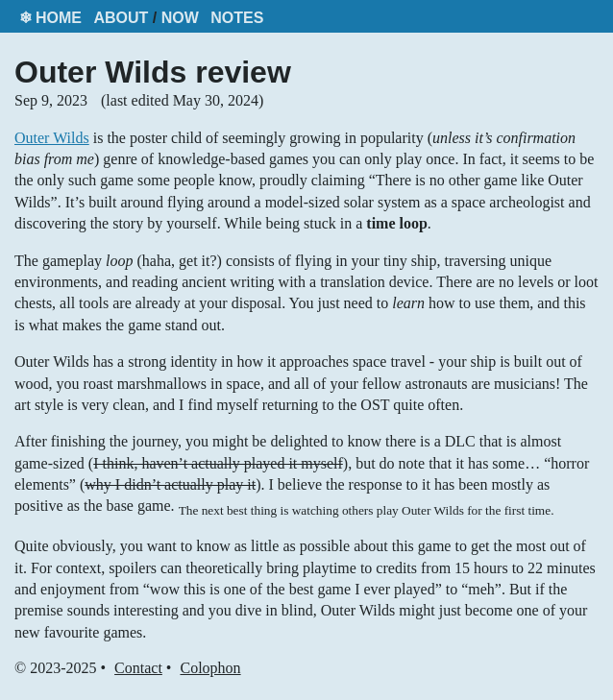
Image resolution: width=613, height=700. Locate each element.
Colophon (210, 668)
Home (59, 18)
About (121, 18)
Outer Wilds (52, 138)
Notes (237, 18)
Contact (138, 668)
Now (180, 18)
